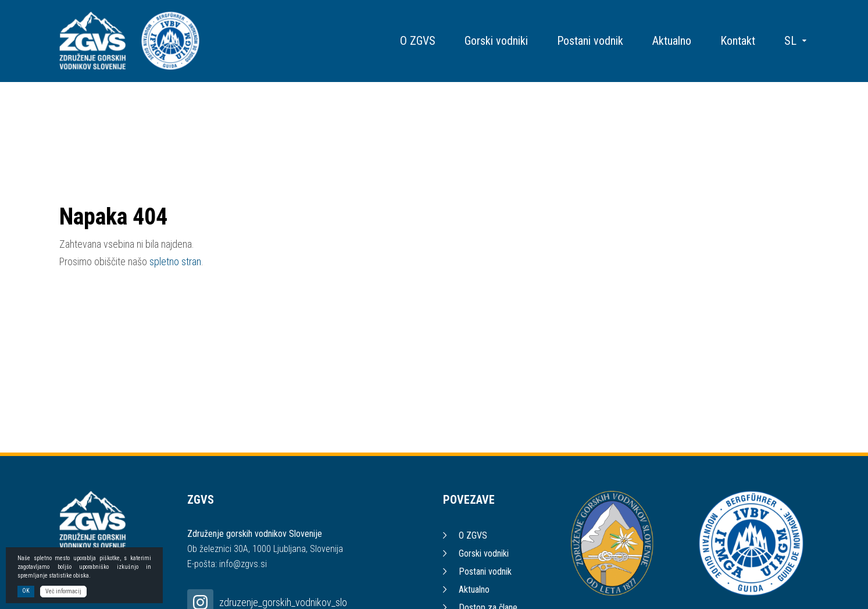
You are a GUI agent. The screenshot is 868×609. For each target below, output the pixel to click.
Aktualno (672, 41)
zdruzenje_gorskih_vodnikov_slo (283, 602)
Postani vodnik (590, 41)
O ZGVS (418, 41)
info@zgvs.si (243, 564)
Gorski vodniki (496, 41)
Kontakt (738, 41)
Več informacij (63, 592)
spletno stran (175, 261)
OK (26, 592)
